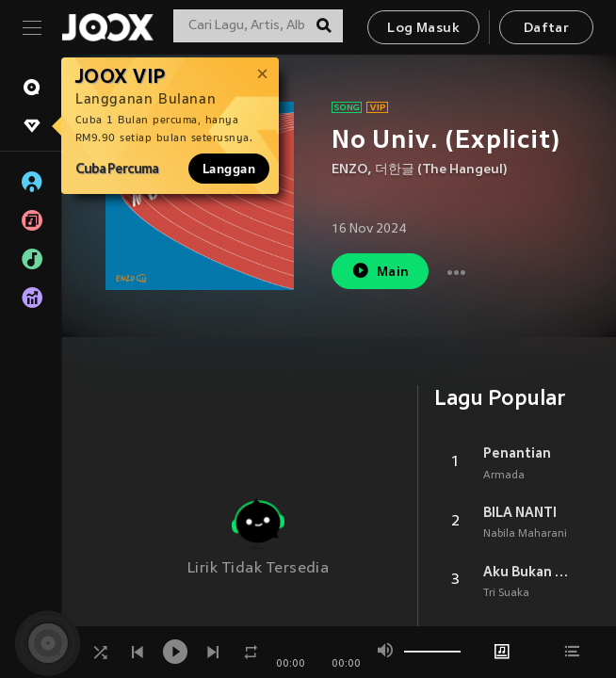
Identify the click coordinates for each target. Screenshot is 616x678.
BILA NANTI (520, 512)
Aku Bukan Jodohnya (527, 572)
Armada (504, 476)
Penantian (517, 453)
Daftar (546, 29)
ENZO (349, 170)
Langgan (229, 169)
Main (380, 271)
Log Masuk (423, 29)
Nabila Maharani (525, 534)
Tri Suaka (506, 593)
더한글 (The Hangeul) (441, 170)
